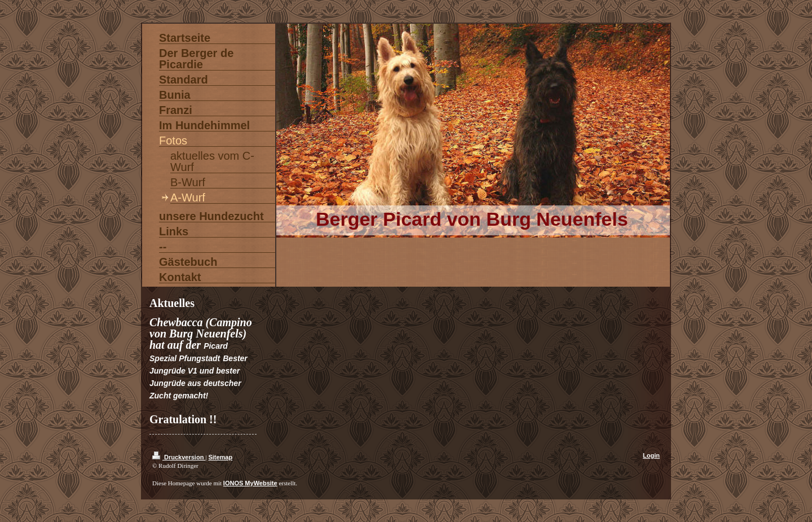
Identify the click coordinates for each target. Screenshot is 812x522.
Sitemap (220, 457)
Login (651, 455)
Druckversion (179, 457)
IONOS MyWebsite (250, 483)
